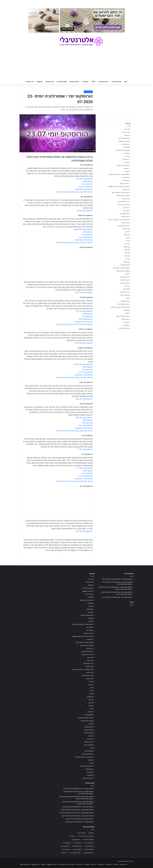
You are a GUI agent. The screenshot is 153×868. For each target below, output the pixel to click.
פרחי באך (127, 286)
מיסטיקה (86, 82)
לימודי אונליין (126, 211)
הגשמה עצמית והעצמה (123, 165)
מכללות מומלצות (125, 277)
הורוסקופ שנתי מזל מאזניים (83, 364)
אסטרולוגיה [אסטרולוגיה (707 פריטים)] (91, 833)
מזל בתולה (127, 235)
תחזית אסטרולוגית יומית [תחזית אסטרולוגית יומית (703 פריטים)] (75, 853)
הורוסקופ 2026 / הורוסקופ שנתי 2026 (119, 174)
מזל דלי (127, 241)
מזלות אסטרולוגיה (125, 265)
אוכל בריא (127, 129)
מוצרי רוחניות (126, 229)
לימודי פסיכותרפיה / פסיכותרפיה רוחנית (119, 220)
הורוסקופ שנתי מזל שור (85, 211)
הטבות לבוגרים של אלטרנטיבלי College (119, 187)
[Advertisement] (116, 622)
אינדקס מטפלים (75, 82)
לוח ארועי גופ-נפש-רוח (123, 205)
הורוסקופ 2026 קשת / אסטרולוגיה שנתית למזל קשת (79, 819)
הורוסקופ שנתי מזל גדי (85, 449)
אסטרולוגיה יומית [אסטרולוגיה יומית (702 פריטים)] (81, 833)
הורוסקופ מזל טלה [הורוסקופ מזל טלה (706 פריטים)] (89, 846)
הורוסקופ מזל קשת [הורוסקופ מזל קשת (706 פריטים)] (77, 850)
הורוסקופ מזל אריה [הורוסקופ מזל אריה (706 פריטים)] (76, 840)
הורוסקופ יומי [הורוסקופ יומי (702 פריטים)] (72, 836)
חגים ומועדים (126, 190)
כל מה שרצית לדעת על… (123, 202)
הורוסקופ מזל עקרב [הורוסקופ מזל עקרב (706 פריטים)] (89, 850)
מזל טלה (127, 244)
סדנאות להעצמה (125, 280)
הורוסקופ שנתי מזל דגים (84, 531)
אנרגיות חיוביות (125, 144)
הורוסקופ (40, 82)
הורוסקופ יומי (88, 92)
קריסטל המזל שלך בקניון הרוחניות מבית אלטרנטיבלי (74, 192)
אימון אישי (127, 135)
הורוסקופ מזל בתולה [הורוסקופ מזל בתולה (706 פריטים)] (89, 843)
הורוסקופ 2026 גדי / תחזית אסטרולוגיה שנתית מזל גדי (79, 822)
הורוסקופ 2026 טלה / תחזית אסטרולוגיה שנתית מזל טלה (117, 579)
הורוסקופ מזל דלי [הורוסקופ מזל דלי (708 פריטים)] (67, 843)
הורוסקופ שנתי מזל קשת (84, 418)
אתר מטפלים (30, 82)
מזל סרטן (127, 250)
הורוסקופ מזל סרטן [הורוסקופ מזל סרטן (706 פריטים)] (65, 846)
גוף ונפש (127, 156)
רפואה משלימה (117, 82)
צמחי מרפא (126, 289)
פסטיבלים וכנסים (125, 283)
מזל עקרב (127, 253)
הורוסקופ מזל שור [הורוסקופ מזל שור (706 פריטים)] (66, 850)
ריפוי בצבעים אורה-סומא (123, 316)
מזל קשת (127, 256)
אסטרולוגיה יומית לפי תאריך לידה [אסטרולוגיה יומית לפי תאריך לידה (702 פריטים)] (86, 836)
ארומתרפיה (126, 153)
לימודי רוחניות (126, 223)
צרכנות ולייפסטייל (125, 292)
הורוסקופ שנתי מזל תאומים (83, 229)
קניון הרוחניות (50, 82)
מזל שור (127, 259)
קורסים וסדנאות (125, 301)
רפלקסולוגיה (126, 325)
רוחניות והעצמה (104, 82)
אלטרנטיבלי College (124, 141)
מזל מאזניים (126, 247)
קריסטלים (127, 310)
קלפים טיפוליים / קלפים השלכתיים (120, 307)
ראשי (126, 82)
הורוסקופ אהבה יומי (86, 187)
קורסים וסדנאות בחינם (123, 304)
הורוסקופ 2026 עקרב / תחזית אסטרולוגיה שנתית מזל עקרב (78, 816)
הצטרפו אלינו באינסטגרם (84, 189)
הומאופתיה (126, 168)
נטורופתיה (115, 864)
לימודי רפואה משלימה (124, 226)
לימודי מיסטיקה (125, 217)
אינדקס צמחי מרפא (124, 138)
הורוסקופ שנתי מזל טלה (84, 179)
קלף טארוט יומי (87, 184)
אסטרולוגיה (126, 147)
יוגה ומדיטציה (126, 199)
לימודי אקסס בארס (124, 214)
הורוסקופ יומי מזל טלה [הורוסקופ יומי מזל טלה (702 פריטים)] (88, 840)
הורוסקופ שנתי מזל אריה (84, 311)
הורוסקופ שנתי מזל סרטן (84, 293)
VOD (93, 82)
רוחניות (127, 313)
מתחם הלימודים (62, 82)
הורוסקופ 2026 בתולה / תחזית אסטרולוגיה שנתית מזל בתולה (77, 810)
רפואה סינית (126, 322)
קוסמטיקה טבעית (125, 295)
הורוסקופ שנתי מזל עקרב (84, 399)
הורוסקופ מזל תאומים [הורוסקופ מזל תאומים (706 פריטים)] (89, 853)
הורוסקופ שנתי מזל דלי (85, 468)
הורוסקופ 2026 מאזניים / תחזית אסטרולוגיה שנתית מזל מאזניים (76, 813)
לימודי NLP (126, 208)
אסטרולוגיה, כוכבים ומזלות (122, 150)
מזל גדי (128, 238)
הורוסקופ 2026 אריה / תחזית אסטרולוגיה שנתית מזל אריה (117, 597)
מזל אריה (127, 232)
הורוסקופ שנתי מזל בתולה (84, 343)
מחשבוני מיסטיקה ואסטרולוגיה (121, 268)
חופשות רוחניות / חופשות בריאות (121, 193)
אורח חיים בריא (125, 132)
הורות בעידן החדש (125, 184)
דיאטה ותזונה (126, 159)
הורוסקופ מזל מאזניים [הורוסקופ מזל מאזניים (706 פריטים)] (77, 846)
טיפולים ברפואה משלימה (123, 196)
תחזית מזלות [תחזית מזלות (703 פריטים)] (64, 853)
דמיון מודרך (126, 162)
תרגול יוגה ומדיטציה (124, 328)
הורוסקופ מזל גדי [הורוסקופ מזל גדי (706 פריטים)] (77, 843)
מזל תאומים (126, 262)
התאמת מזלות (88, 181)
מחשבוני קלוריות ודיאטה (123, 271)
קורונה (128, 298)
